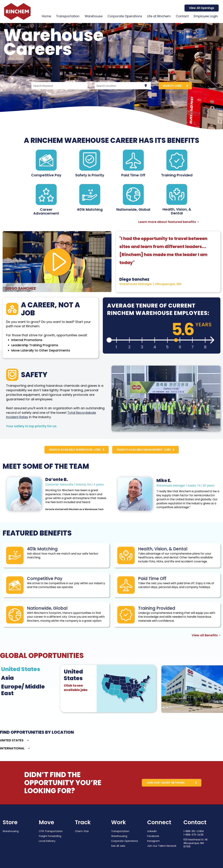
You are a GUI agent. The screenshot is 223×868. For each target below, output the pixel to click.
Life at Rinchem (159, 16)
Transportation (67, 16)
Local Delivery (47, 841)
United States (21, 669)
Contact (182, 16)
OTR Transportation (51, 831)
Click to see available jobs (76, 688)
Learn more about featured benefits (168, 222)
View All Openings (202, 8)
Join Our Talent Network (162, 846)
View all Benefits (206, 635)
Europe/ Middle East (23, 690)
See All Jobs (118, 846)
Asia (7, 678)
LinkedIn (152, 831)
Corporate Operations (124, 16)
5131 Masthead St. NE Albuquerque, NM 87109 (196, 843)
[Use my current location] (146, 86)
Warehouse (93, 16)
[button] (14, 740)
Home (45, 16)
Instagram (153, 841)
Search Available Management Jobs (144, 450)
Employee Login (206, 16)
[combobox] (59, 86)
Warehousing (11, 831)
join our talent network (165, 783)
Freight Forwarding (50, 836)
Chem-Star (82, 831)
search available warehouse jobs (75, 450)
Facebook (153, 836)
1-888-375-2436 (193, 835)
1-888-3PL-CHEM (194, 831)
